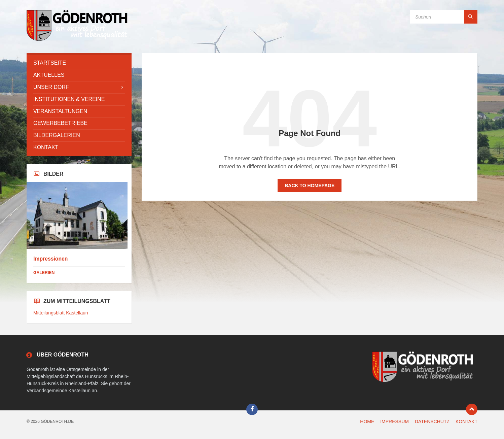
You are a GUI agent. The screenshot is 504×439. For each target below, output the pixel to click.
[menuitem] (79, 63)
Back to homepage (310, 185)
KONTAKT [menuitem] (466, 421)
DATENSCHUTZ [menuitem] (432, 421)
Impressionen (50, 259)
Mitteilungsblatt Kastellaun (61, 313)
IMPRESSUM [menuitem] (394, 421)
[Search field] (444, 17)
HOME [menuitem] (367, 421)
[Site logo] (77, 40)
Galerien (44, 273)
